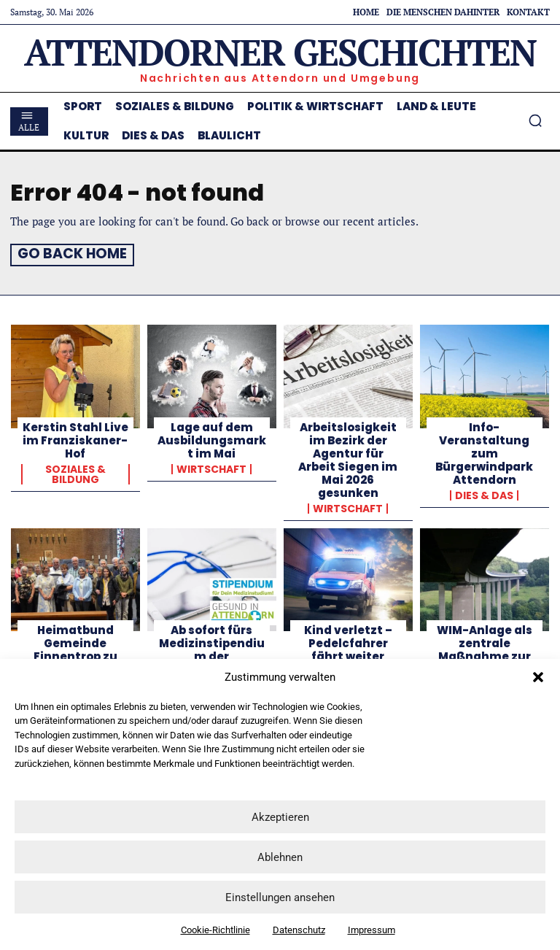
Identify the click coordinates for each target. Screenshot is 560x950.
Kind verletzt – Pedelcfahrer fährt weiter (348, 642)
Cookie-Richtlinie (215, 930)
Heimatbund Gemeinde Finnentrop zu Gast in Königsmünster (75, 655)
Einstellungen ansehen (280, 897)
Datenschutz (299, 930)
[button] (538, 677)
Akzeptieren (280, 817)
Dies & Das (484, 493)
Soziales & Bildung (75, 472)
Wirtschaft (211, 467)
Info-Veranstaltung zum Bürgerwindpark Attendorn (484, 451)
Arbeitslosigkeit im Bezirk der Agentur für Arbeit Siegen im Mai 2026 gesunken (348, 458)
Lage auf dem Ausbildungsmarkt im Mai (212, 438)
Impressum (372, 930)
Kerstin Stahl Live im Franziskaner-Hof (75, 438)
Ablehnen (280, 857)
